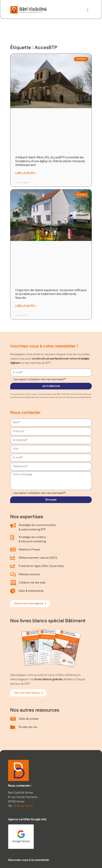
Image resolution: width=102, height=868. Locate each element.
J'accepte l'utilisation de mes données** (39, 380)
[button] (88, 10)
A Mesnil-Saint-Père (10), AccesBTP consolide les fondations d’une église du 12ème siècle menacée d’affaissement (50, 161)
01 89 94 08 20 (23, 806)
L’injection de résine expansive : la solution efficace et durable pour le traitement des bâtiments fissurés (51, 294)
